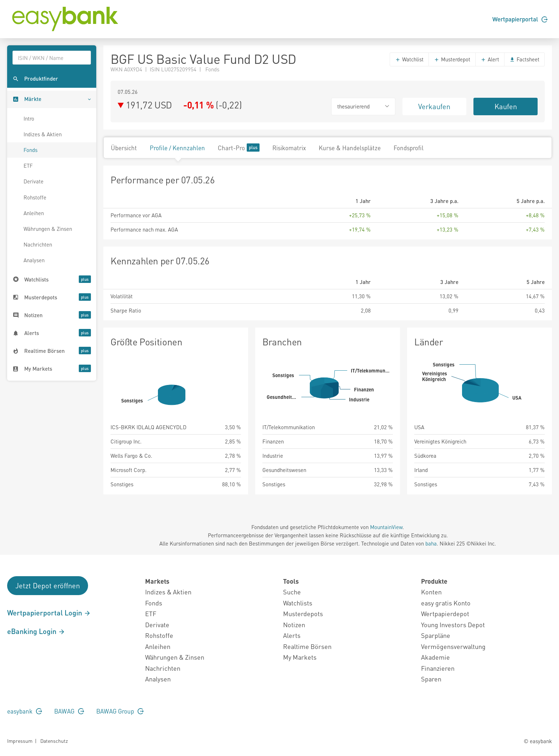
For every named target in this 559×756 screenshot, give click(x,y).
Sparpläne (436, 635)
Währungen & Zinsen (48, 229)
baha (431, 543)
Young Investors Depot (453, 625)
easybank (25, 711)
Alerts (292, 635)
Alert (490, 59)
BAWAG (69, 711)
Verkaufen (434, 106)
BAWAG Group (120, 711)
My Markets (300, 657)
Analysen (34, 260)
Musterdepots (303, 613)
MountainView (386, 527)
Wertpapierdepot (445, 613)
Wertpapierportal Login (49, 613)
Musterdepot (452, 59)
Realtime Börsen (307, 646)
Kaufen (506, 106)
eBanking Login (36, 631)
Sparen (431, 679)
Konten (431, 592)
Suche (292, 592)
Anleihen (34, 213)
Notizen (294, 625)
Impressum (20, 741)
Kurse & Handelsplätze (350, 148)
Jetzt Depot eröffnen (48, 585)
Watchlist (409, 59)
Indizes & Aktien (43, 134)
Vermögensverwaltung (453, 646)
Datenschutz (54, 741)
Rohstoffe (35, 197)
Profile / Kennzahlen (177, 148)
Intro (29, 118)
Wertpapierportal (520, 19)
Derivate (34, 181)
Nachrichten (38, 244)
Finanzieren (438, 668)
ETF (28, 166)
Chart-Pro (239, 148)
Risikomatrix (289, 148)
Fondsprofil (409, 148)
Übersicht (124, 148)
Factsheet (524, 59)
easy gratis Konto (446, 603)
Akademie (435, 657)
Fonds (30, 150)
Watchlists (298, 603)
